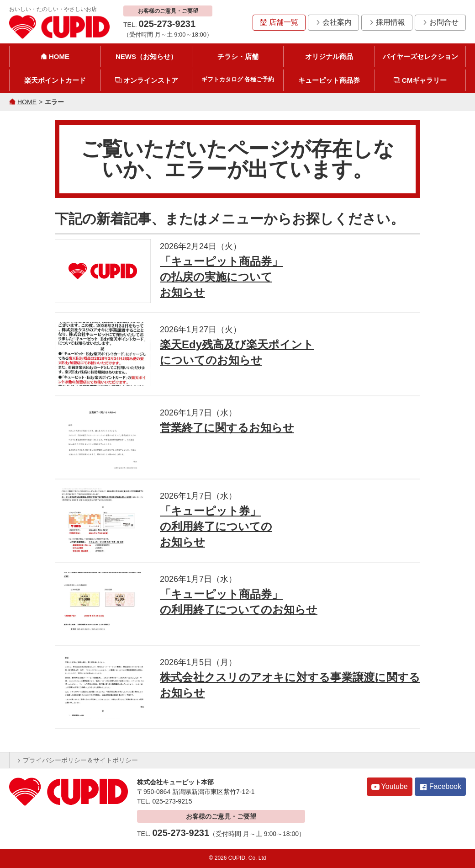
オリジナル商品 (329, 56)
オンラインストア (147, 80)
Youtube (390, 787)
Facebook (440, 787)
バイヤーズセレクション (420, 56)
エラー (54, 102)
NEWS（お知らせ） (146, 56)
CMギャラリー (420, 80)
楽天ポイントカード (55, 80)
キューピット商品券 (329, 80)
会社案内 (333, 22)
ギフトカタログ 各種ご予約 (238, 79)
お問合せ (440, 22)
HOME (55, 56)
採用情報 (387, 22)
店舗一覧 (279, 22)
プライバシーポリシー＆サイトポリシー (77, 760)
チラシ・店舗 (238, 56)
